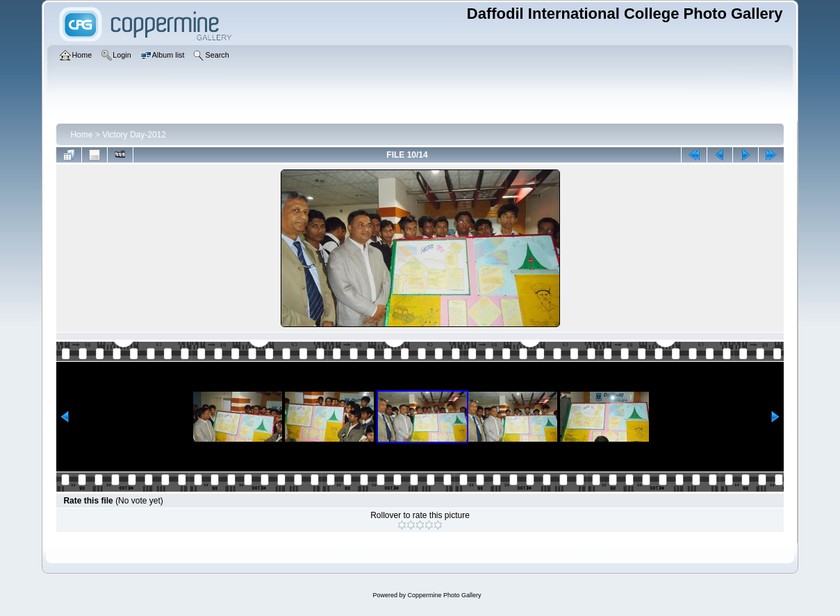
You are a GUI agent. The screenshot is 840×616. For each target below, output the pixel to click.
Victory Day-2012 (134, 135)
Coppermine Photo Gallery (444, 595)
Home (81, 135)
